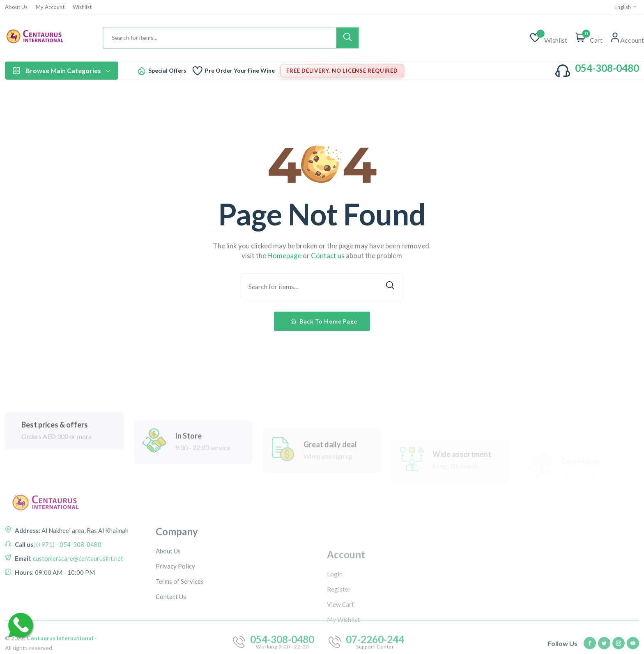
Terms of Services (180, 618)
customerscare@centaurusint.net (77, 578)
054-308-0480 (607, 68)
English (626, 7)
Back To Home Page (324, 321)
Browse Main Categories (62, 70)
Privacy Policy (175, 603)
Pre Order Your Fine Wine (240, 71)
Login (335, 611)
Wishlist (82, 7)
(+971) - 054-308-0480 (68, 564)
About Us (16, 7)
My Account (50, 7)
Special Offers (167, 71)
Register (339, 626)
